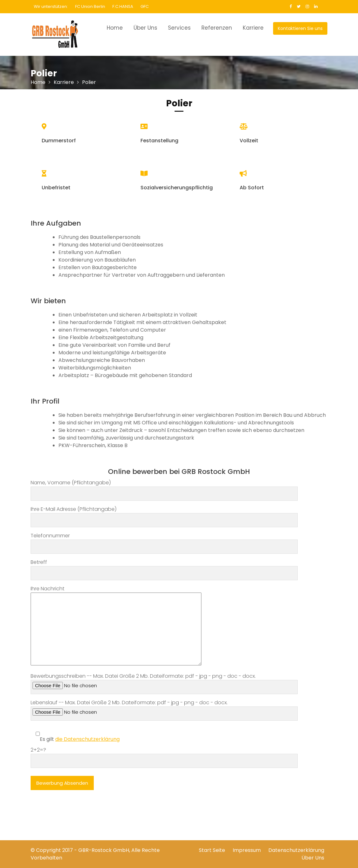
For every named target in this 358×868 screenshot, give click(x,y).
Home (115, 28)
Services (179, 28)
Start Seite (212, 850)
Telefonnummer (164, 541)
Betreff (164, 568)
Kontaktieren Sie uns (300, 28)
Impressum (247, 850)
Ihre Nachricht (116, 626)
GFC (145, 6)
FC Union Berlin (90, 6)
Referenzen (217, 28)
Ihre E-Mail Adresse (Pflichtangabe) (164, 515)
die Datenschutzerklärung (87, 739)
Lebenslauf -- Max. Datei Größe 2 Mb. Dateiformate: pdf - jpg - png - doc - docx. (164, 710)
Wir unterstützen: (51, 6)
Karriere (253, 28)
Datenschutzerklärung (296, 850)
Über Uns (145, 28)
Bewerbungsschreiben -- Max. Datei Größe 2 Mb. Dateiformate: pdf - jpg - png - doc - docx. (164, 683)
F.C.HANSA (123, 6)
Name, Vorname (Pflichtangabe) (164, 488)
